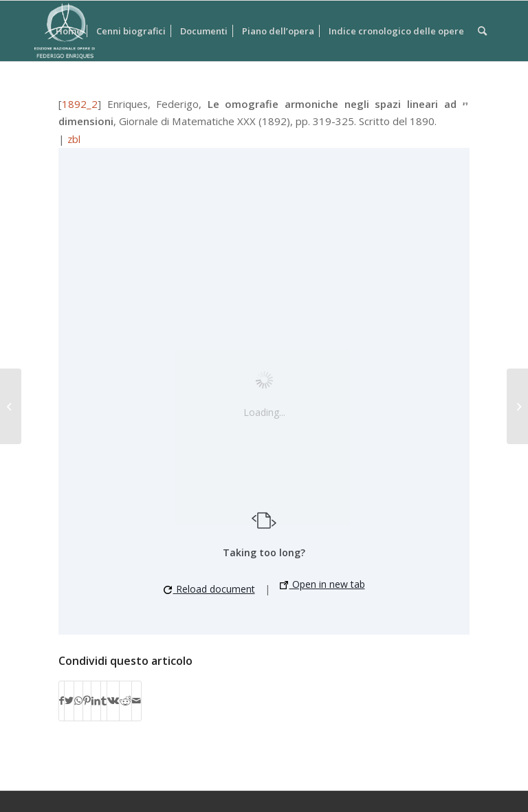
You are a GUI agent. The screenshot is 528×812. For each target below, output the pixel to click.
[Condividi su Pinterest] (87, 701)
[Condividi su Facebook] (62, 701)
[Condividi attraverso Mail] (136, 701)
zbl (74, 139)
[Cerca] (482, 31)
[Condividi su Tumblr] (104, 701)
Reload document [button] (209, 589)
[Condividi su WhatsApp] (78, 701)
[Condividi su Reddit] (125, 701)
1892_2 (80, 104)
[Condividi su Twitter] (69, 701)
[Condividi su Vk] (113, 701)
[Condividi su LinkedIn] (96, 701)
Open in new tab (322, 584)
